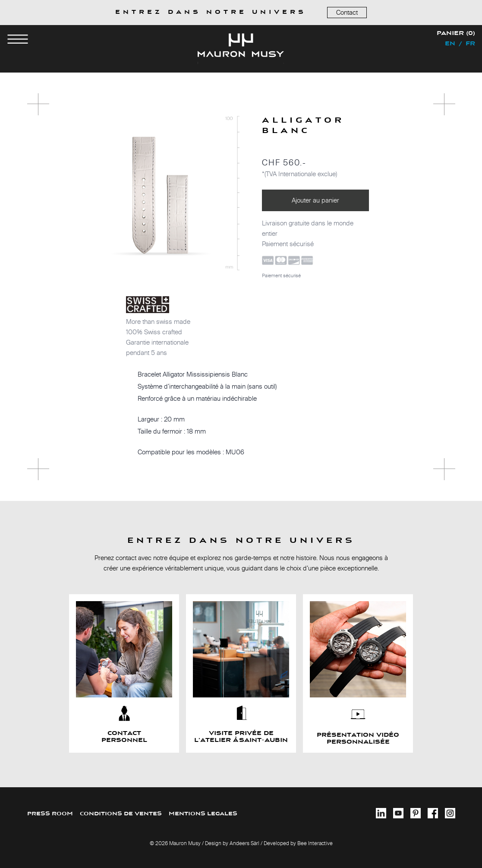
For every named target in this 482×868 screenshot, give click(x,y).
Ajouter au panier (315, 200)
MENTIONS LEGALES (203, 814)
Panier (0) (456, 34)
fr (470, 44)
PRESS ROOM (50, 814)
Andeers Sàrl (244, 843)
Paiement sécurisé (281, 276)
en (450, 44)
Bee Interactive (315, 843)
